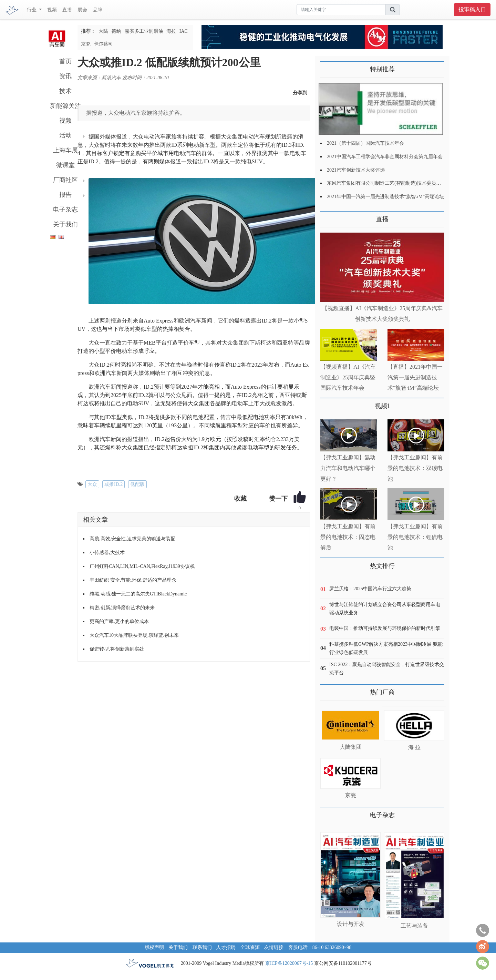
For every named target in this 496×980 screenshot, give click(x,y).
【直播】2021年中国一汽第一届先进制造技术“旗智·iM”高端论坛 (415, 377)
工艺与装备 (414, 926)
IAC (184, 31)
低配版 (137, 484)
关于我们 (65, 224)
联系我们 (202, 947)
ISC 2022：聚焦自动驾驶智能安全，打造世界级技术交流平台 (387, 669)
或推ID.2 (113, 484)
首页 (65, 61)
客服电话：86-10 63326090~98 (320, 947)
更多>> (327, 217)
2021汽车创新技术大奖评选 (356, 170)
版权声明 (154, 947)
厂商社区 (65, 180)
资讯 (65, 76)
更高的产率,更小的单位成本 (119, 621)
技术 (65, 91)
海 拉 (414, 747)
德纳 (116, 31)
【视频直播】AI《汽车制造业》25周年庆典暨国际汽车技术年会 (348, 377)
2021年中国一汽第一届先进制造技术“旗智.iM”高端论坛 (385, 197)
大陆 (103, 31)
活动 (65, 135)
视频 (52, 10)
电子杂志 (65, 210)
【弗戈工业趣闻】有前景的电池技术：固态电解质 (348, 537)
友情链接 (274, 947)
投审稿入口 (472, 9)
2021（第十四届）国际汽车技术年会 (365, 143)
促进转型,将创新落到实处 (117, 649)
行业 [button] (32, 10)
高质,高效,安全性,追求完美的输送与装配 (132, 539)
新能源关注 (65, 106)
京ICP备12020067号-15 (289, 963)
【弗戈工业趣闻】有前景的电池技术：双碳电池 (415, 468)
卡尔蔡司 (103, 44)
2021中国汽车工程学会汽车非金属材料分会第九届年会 (385, 157)
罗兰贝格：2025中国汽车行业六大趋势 (370, 589)
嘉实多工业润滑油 (144, 31)
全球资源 (250, 947)
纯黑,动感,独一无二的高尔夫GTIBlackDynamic (138, 594)
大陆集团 (351, 747)
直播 (67, 10)
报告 (65, 195)
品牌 (97, 10)
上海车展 (65, 150)
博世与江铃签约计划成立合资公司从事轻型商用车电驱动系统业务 (385, 609)
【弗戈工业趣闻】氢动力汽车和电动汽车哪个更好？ (348, 468)
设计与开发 (351, 924)
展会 (82, 10)
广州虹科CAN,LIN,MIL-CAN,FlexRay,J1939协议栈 (142, 566)
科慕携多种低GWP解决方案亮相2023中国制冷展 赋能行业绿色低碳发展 (386, 648)
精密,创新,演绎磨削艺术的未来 (122, 608)
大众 (92, 484)
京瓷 (86, 44)
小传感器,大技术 (107, 553)
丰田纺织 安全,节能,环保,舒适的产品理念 (133, 580)
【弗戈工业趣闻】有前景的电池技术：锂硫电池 (415, 537)
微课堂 (65, 165)
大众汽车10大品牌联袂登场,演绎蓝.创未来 (134, 635)
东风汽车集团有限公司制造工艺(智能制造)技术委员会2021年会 (394, 183)
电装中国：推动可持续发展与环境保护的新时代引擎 (385, 628)
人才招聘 (226, 947)
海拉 (171, 31)
